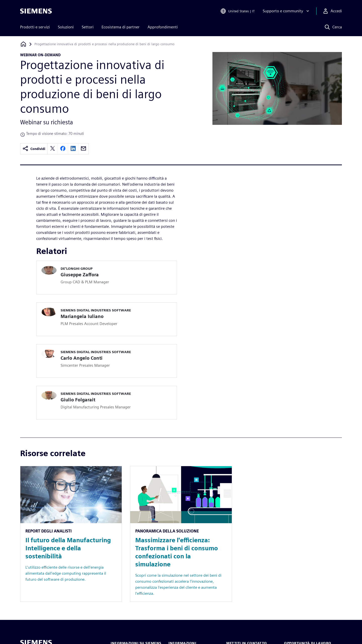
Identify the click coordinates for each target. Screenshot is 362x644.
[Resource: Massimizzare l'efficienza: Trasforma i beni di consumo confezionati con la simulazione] (181, 534)
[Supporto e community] (286, 11)
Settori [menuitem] (88, 27)
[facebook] (63, 149)
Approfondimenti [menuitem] (163, 27)
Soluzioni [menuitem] (66, 27)
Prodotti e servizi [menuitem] (35, 27)
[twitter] (53, 149)
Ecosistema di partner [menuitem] (121, 27)
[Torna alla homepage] (23, 44)
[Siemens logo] (36, 11)
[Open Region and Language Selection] (237, 11)
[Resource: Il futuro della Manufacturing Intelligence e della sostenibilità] (71, 534)
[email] (83, 149)
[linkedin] (73, 149)
